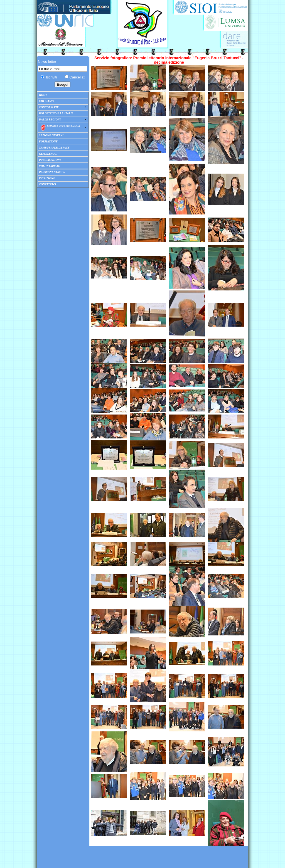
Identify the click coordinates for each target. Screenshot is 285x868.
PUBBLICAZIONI (50, 160)
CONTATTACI (48, 184)
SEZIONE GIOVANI (51, 135)
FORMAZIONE (48, 141)
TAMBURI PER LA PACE (54, 148)
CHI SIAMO (46, 101)
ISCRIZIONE (47, 178)
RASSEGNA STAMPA (52, 172)
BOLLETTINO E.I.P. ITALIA (56, 113)
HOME (43, 95)
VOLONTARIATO (50, 166)
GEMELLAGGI (48, 154)
